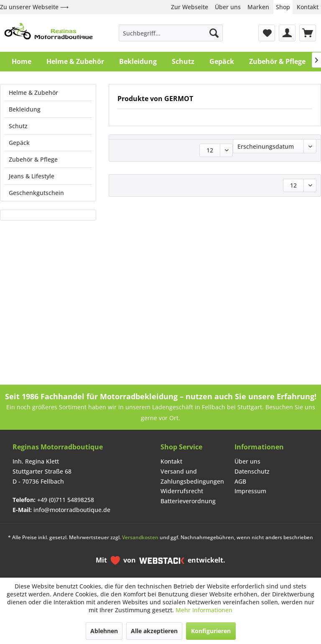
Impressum (250, 491)
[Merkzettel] (267, 33)
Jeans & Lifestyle (32, 176)
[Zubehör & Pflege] (277, 61)
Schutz (18, 126)
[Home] (22, 61)
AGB (240, 481)
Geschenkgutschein (36, 193)
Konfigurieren (211, 631)
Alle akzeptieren (154, 631)
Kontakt (308, 7)
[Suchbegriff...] (171, 33)
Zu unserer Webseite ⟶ (34, 7)
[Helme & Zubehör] (75, 61)
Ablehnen (104, 631)
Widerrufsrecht (182, 491)
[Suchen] (214, 33)
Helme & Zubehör (33, 93)
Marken (258, 7)
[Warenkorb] (308, 33)
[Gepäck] (222, 61)
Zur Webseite (190, 7)
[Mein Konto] (287, 33)
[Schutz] (183, 61)
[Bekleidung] (138, 61)
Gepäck (19, 143)
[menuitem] (171, 33)
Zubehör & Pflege (33, 159)
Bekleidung (25, 109)
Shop (283, 7)
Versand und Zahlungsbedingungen (192, 476)
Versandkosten (140, 537)
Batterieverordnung (188, 501)
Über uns (228, 7)
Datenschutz (252, 471)
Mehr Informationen (204, 610)
